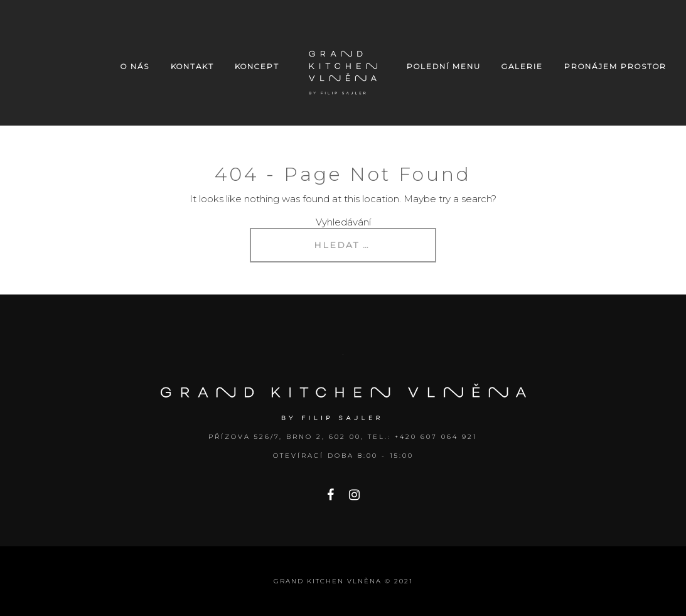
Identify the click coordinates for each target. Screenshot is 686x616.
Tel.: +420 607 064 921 (423, 437)
